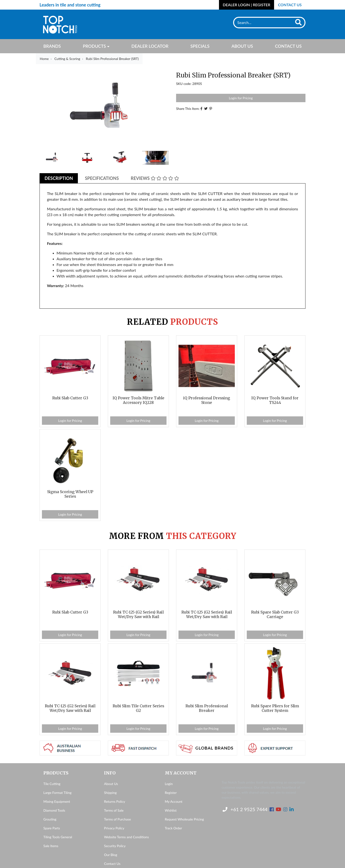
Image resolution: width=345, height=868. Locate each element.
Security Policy (115, 846)
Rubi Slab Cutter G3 (70, 398)
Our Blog (111, 855)
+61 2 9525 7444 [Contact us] (245, 809)
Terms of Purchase (117, 819)
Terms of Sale (114, 810)
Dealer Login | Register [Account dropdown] (247, 5)
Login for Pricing (241, 98)
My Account (174, 801)
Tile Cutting (52, 784)
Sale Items (51, 846)
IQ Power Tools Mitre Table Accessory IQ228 (138, 400)
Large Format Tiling (57, 793)
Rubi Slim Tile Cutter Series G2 (138, 708)
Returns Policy (115, 801)
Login (169, 784)
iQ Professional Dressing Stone (207, 400)
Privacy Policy (114, 828)
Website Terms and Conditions (126, 837)
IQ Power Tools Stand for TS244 (275, 400)
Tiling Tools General (58, 837)
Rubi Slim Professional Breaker (207, 708)
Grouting (50, 819)
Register (171, 793)
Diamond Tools (54, 810)
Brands (52, 46)
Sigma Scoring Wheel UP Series (70, 494)
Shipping (110, 793)
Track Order (173, 828)
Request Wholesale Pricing (184, 819)
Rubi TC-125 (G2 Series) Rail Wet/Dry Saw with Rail (138, 614)
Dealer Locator (150, 46)
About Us (242, 46)
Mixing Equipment (57, 801)
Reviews (155, 178)
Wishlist (171, 810)
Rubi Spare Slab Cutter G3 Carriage (275, 614)
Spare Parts (52, 828)
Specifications (102, 178)
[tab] (59, 178)
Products (94, 46)
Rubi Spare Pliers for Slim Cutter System (275, 708)
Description (59, 178)
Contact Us (290, 5)
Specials (200, 46)
